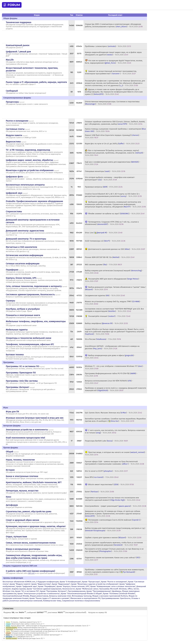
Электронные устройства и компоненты (27, 430)
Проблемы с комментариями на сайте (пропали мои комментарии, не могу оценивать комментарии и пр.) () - (114, 572)
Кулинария (10, 629)
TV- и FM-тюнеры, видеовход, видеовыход (28, 150)
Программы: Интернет (18, 387)
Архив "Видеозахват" (61, 584)
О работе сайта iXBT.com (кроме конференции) (30, 571)
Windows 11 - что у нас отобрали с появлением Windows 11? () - (114, 367)
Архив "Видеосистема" (41, 584)
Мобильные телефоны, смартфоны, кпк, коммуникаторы (36, 321)
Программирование (77, 591)
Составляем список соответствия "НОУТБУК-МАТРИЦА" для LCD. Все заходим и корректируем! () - (114, 310)
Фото (8, 635)
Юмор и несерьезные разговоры (23, 549)
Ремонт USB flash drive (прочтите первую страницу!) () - (113, 136)
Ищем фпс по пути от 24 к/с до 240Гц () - (112, 144)
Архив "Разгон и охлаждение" (114, 582)
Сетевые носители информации (23, 264)
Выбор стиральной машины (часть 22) (31, 628)
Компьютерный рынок (18, 45)
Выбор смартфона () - (106, 323)
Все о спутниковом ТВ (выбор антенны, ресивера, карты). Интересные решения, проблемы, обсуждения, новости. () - (115, 153)
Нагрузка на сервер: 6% (98, 613)
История (10, 470)
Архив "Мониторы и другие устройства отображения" (95, 584)
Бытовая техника (15, 355)
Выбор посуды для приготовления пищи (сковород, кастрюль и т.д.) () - (115, 529)
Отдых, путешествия (17, 537)
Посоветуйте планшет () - (109, 316)
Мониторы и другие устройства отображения (30, 170)
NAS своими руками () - (103, 265)
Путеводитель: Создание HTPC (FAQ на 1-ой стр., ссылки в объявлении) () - (112, 223)
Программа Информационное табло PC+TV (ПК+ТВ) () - (111, 375)
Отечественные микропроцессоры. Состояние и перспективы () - (112, 103)
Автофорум (12, 505)
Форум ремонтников (39, 596)
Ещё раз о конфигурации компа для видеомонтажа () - (113, 163)
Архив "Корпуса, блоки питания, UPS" (73, 586)
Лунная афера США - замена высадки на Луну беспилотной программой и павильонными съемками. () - (114, 463)
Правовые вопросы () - (104, 187)
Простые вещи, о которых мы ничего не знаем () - (116, 453)
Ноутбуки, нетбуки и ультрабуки (23, 309)
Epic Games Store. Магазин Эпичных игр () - (113, 413)
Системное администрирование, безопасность (30, 294)
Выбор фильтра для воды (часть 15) (30, 638)
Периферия (12, 270)
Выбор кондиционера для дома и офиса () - (110, 357)
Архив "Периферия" (47, 586)
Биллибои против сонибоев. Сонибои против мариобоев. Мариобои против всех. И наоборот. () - (115, 420)
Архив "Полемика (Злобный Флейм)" (119, 594)
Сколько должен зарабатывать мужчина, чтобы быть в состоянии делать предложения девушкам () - (114, 544)
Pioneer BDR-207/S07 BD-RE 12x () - (110, 257)
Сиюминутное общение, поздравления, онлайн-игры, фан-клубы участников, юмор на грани (34, 557)
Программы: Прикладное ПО (21, 373)
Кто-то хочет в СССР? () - (106, 471)
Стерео (8, 624)
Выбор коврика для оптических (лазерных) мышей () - (114, 272)
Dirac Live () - (104, 233)
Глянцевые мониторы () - (105, 171)
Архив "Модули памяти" (20, 584)
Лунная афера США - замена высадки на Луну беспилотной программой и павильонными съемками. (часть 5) (49, 626)
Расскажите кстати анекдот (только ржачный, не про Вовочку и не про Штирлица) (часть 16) (43, 631)
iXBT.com (31, 573)
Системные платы (15, 129)
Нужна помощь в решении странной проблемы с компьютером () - (115, 130)
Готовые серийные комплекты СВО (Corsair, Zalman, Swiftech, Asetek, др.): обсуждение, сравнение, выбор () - (115, 123)
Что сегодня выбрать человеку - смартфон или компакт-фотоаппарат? (35, 635)
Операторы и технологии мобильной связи (29, 338)
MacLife (10, 60)
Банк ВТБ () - (102, 477)
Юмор (8, 622)
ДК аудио (9, 637)
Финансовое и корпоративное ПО (85, 598)
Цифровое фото (14, 177)
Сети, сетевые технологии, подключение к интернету (34, 286)
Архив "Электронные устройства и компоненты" (39, 594)
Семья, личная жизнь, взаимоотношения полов (31, 543)
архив (22, 102)
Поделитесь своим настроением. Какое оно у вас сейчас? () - (113, 559)
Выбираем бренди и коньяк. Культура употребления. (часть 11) (36, 629)
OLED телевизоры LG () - (105, 241)
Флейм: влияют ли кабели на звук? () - (116, 214)
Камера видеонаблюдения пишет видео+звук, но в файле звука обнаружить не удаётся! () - (113, 53)
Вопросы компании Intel (60, 596)
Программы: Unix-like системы (22, 381)
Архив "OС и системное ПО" (27, 591)
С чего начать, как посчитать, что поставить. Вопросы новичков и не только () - (115, 431)
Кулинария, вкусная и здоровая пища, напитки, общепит (36, 526)
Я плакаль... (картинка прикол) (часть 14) (25, 622)
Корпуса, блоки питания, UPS (21, 278)
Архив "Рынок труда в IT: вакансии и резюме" (49, 598)
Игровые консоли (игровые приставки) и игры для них (35, 418)
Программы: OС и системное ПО (23, 366)
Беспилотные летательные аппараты (25, 185)
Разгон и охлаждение (17, 121)
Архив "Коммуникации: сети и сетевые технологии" (113, 586)
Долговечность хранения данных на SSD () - (117, 249)
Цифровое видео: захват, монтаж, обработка (29, 160)
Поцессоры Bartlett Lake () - (106, 441)
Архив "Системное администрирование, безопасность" (51, 589)
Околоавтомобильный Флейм (16, 596)
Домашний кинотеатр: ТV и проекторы (26, 239)
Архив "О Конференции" (70, 582)
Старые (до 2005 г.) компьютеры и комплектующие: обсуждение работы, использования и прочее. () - (114, 25)
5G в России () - (103, 339)
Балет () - (99, 492)
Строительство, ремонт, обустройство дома (29, 511)
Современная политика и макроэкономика (81, 601)
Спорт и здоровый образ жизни (23, 520)
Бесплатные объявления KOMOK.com (19, 582)
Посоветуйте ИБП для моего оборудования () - (112, 280)
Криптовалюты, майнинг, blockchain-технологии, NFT (34, 482)
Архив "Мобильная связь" (87, 589)
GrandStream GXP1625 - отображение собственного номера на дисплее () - (112, 347)
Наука (8, 626)
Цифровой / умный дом (18, 52)
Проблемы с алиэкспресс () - (108, 46)
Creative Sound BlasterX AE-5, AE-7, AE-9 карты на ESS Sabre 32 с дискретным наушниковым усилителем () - (113, 195)
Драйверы (117, 591)
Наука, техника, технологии (20, 460)
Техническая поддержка (19, 22)
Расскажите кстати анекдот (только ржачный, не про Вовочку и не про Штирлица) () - (114, 550)
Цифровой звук (14, 193)
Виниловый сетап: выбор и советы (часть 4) (27, 624)
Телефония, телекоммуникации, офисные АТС (30, 344)
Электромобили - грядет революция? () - (116, 506)
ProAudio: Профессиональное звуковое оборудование (34, 201)
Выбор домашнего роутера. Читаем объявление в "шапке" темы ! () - (115, 288)
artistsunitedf (80, 613)
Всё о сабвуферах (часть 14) (23, 637)
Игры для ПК (13, 412)
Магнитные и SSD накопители (21, 247)
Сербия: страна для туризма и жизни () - (113, 538)
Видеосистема (13, 142)
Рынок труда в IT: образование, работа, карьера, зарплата (36, 82)
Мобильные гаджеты (17, 330)
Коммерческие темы (52, 601)
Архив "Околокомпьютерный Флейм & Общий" (81, 594)
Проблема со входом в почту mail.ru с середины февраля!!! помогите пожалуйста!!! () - (116, 389)
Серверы (10, 301)
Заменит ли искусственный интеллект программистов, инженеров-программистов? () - (111, 72)
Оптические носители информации (25, 255)
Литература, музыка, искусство (22, 491)
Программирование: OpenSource (116, 598)
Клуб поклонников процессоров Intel (25, 438)
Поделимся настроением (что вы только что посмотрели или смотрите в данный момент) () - (113, 499)
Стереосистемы (14, 211)
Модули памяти (14, 135)
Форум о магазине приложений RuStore (110, 596)
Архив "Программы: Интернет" (53, 591)
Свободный (12, 91)
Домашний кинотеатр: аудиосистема (25, 231)
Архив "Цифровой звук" (27, 586)
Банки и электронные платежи (22, 476)
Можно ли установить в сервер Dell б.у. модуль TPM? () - (113, 303)
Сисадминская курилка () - (105, 295)
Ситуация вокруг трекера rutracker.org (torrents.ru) (29, 633)
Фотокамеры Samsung (82, 596)
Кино (9, 497)
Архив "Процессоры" (91, 582)
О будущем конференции (47, 582)
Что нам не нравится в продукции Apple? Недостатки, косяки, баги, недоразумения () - (114, 62)
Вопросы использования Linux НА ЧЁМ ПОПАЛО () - (109, 382)
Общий (10, 452)
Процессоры (12, 102)
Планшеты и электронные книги (23, 315)
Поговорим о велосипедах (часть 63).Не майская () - (113, 521)
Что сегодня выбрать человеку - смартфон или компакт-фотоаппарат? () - (110, 179)
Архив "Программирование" (99, 591)
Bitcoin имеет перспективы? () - (111, 484)
